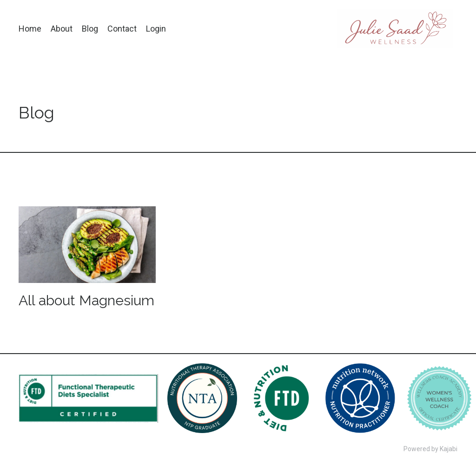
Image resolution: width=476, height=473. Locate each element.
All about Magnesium (86, 300)
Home (30, 29)
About (62, 29)
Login (156, 29)
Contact (122, 29)
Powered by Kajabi (430, 449)
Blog (90, 29)
